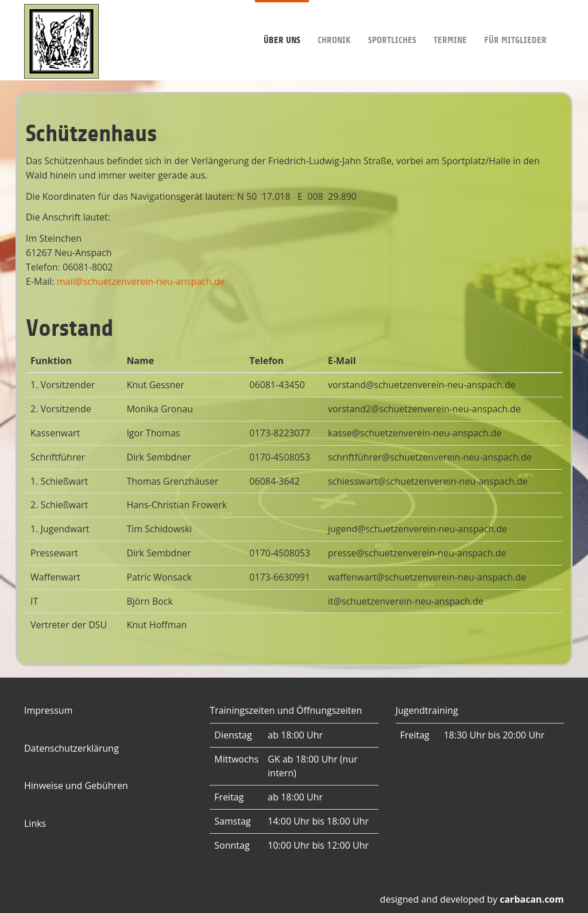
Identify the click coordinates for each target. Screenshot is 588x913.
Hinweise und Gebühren (76, 786)
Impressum (48, 710)
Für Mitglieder (515, 23)
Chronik (334, 23)
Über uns (282, 23)
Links (35, 823)
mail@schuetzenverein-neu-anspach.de (141, 281)
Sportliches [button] (392, 23)
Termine (450, 23)
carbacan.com (532, 899)
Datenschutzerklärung (71, 748)
